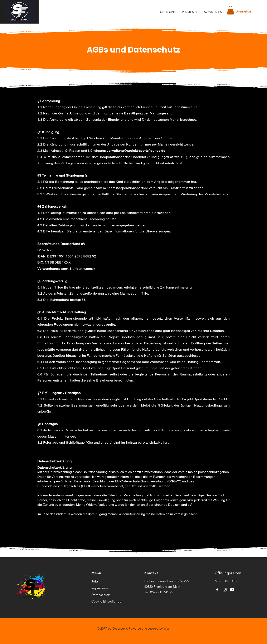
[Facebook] (217, 590)
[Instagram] (225, 590)
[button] (230, 10)
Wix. (167, 628)
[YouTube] (232, 590)
